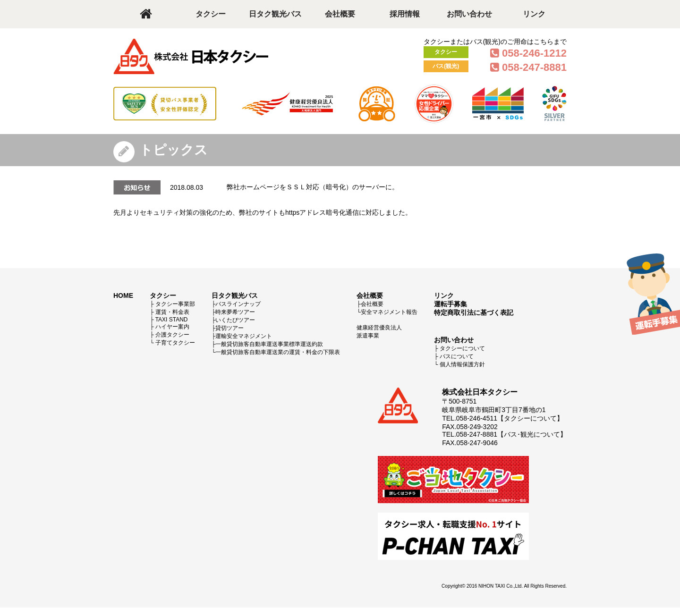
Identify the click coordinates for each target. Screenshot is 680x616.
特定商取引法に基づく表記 (474, 312)
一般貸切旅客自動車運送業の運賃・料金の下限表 (278, 352)
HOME (123, 295)
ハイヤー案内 (172, 327)
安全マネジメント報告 (389, 312)
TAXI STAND (172, 320)
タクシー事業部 (175, 304)
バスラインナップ (238, 304)
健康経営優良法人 (379, 328)
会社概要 (340, 14)
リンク (534, 14)
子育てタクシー (175, 343)
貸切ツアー (229, 328)
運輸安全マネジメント (244, 336)
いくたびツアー (235, 320)
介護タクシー (172, 335)
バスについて (457, 356)
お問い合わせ (469, 14)
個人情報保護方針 (462, 364)
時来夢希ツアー (235, 312)
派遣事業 (368, 336)
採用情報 (405, 14)
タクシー (211, 14)
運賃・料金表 (172, 312)
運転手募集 (450, 304)
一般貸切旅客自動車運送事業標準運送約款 (269, 344)
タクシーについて (462, 348)
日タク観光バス (275, 14)
